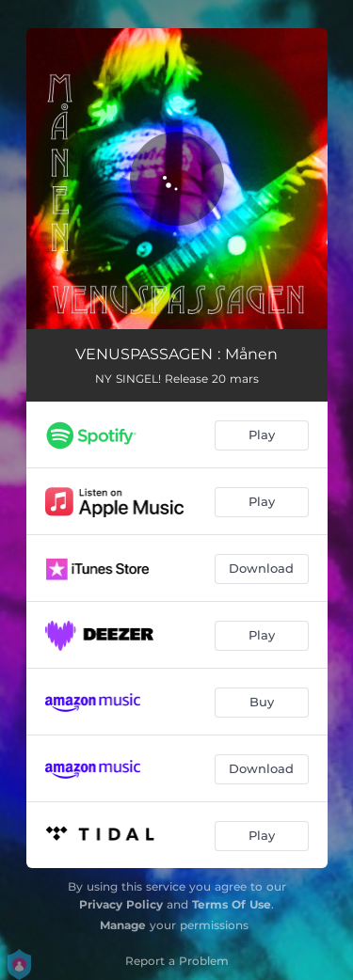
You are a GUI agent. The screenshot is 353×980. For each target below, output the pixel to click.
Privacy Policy (121, 904)
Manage (123, 925)
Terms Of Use (232, 904)
